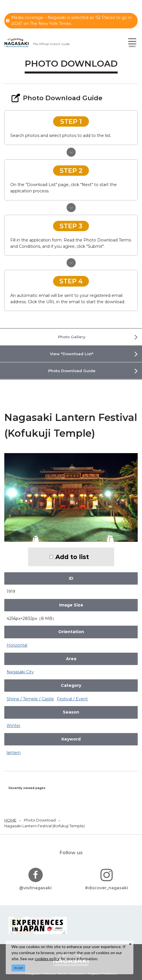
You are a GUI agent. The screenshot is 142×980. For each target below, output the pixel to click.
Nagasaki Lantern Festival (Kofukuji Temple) (44, 826)
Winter (13, 726)
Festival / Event (72, 699)
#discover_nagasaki (106, 879)
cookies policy (47, 959)
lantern (14, 753)
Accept (19, 968)
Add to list (72, 557)
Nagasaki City (20, 672)
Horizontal (17, 645)
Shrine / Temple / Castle (30, 699)
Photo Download (40, 820)
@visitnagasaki (35, 879)
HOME (10, 820)
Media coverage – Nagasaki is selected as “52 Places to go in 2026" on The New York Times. (69, 21)
